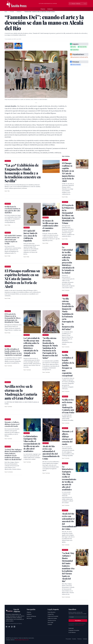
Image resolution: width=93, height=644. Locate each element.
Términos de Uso (52, 620)
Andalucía (50, 9)
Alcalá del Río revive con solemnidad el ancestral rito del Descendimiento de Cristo (51, 452)
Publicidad (71, 628)
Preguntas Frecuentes (74, 630)
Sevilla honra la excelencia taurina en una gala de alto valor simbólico (12, 210)
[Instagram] (12, 627)
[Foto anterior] (7, 74)
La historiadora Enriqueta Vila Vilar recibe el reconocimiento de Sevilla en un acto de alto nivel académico (32, 444)
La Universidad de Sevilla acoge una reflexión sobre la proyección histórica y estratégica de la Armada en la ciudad (32, 347)
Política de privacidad (79, 625)
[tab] (9, 46)
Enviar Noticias (72, 632)
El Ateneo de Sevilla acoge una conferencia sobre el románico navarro (50, 226)
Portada (12, 12)
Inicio (6, 12)
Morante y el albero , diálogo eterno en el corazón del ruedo (12, 424)
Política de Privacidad (53, 616)
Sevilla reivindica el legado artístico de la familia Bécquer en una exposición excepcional (13, 352)
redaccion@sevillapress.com (22, 640)
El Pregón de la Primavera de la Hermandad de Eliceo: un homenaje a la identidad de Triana (13, 318)
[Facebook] (7, 627)
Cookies (74, 639)
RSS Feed (29, 618)
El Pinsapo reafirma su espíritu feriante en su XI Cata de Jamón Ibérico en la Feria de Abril (68, 172)
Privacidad (68, 639)
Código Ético (51, 614)
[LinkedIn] (14, 627)
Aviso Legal (50, 622)
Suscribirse (78, 621)
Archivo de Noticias (31, 616)
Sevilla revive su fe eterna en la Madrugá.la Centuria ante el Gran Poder (68, 406)
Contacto (50, 624)
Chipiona (43, 9)
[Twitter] (9, 627)
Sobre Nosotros (51, 612)
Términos (79, 639)
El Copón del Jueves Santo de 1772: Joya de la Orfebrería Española (30, 236)
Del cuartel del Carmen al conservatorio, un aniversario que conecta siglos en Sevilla (13, 239)
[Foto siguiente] (65, 74)
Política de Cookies (52, 618)
